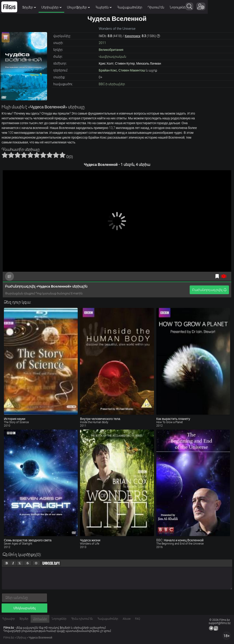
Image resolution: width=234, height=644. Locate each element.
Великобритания (111, 50)
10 (62, 155)
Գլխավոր (9, 619)
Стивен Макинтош (132, 70)
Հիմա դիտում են (82, 619)
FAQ (138, 619)
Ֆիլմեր (29, 7)
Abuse (127, 619)
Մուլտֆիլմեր (78, 7)
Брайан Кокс (108, 70)
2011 (102, 43)
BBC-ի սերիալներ (112, 84)
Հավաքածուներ (130, 7)
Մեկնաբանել (25, 608)
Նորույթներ (178, 7)
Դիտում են (156, 7)
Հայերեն (103, 7)
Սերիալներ (51, 7)
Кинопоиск (133, 36)
